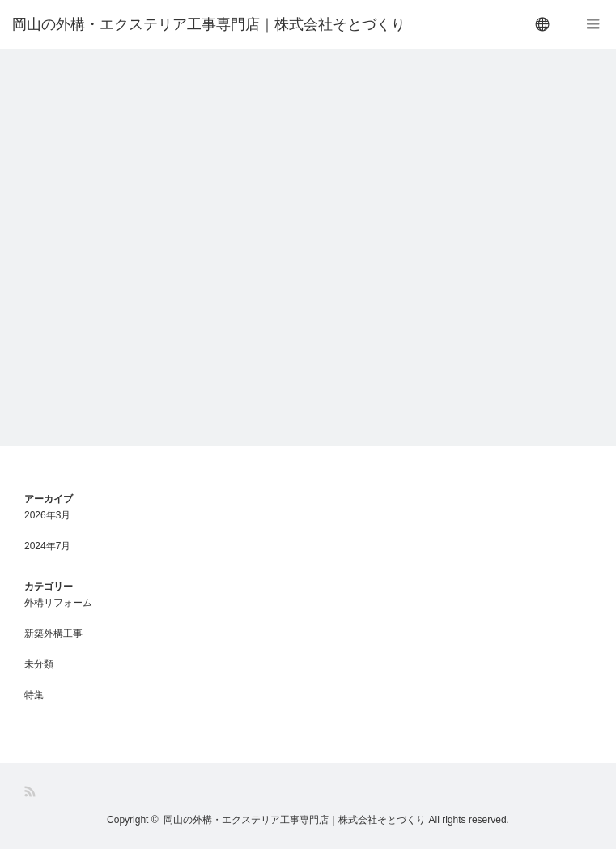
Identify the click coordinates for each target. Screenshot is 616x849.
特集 (34, 695)
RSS (31, 792)
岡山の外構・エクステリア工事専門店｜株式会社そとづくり (209, 24)
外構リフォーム (58, 603)
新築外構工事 (53, 634)
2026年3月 (47, 515)
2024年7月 (47, 546)
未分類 (39, 664)
